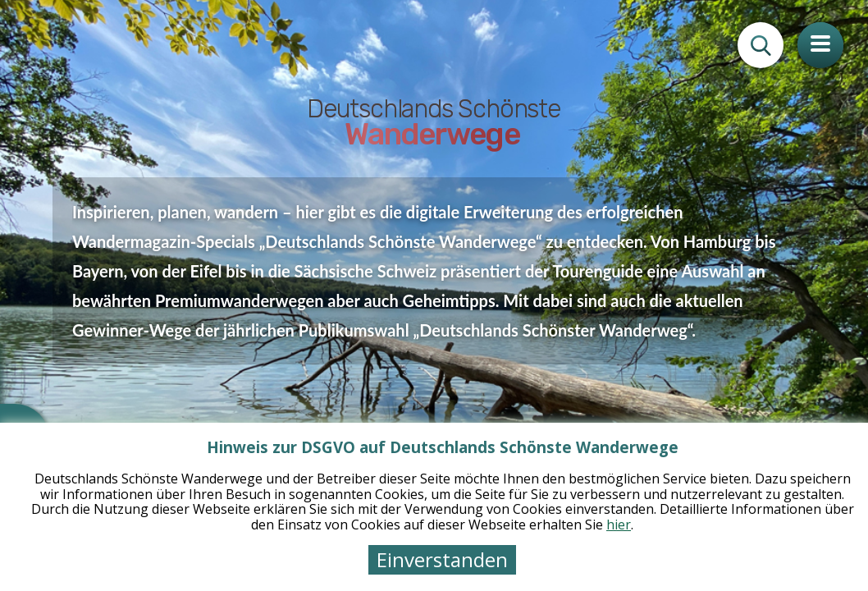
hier (619, 525)
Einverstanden (442, 559)
